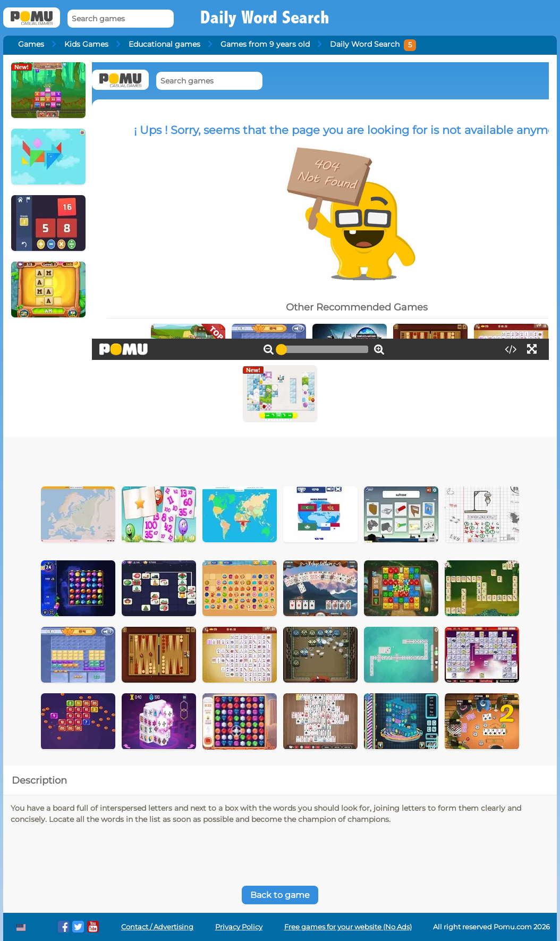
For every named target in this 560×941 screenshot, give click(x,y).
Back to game (280, 895)
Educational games (164, 44)
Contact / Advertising (157, 927)
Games (31, 44)
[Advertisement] (241, 458)
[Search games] (121, 19)
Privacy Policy (239, 927)
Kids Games (86, 44)
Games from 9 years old (265, 44)
